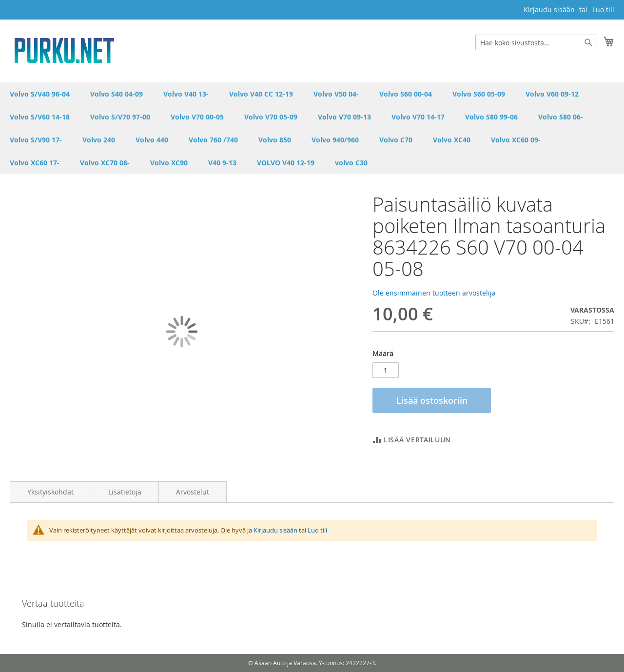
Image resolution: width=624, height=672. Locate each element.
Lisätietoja (125, 492)
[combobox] (536, 42)
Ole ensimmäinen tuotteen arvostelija (434, 293)
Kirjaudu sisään (549, 10)
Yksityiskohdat (50, 492)
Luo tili (603, 10)
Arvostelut (193, 492)
